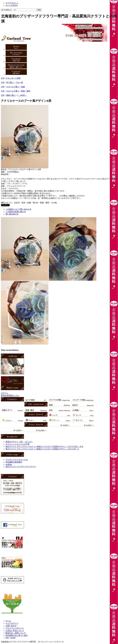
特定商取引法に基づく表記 (17, 635)
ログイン (5, 393)
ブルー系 (19, 83)
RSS (7, 638)
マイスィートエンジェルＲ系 (18, 444)
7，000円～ (22, 95)
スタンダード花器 (13, 78)
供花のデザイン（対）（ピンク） (19, 442)
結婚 (23, 87)
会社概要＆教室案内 (14, 462)
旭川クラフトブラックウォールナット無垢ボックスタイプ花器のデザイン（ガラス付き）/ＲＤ (44, 447)
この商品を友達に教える (16, 212)
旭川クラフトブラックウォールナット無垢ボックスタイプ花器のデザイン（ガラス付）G (42, 449)
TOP (3, 78)
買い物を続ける (12, 214)
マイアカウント (12, 623)
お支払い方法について (15, 631)
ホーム (8, 621)
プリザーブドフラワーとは (17, 460)
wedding (9, 464)
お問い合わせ (11, 626)
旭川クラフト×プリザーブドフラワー (21, 467)
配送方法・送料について (16, 633)
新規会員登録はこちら (10, 395)
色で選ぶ (10, 83)
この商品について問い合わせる (18, 209)
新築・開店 (26, 91)
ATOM (13, 638)
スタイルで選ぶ (13, 87)
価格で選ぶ (11, 95)
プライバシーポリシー (15, 628)
